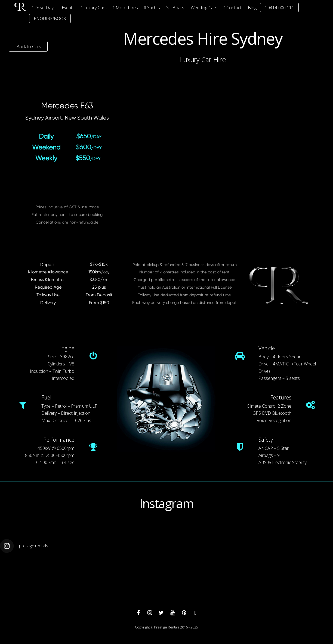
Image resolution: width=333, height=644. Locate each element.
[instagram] (150, 612)
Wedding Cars (204, 8)
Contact (233, 8)
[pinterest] (184, 612)
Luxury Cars (94, 8)
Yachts (152, 8)
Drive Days (44, 8)
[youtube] (172, 612)
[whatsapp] (195, 612)
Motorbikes (125, 8)
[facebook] (138, 612)
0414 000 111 (279, 8)
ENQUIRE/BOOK (50, 19)
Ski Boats (175, 8)
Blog (252, 8)
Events (68, 8)
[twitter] (161, 612)
